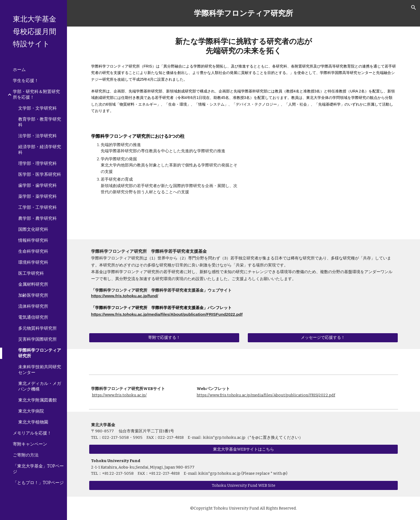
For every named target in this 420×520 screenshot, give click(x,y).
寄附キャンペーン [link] (30, 444)
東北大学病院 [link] (31, 411)
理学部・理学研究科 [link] (37, 163)
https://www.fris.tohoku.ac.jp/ (119, 395)
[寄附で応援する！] (164, 337)
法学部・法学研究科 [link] (37, 136)
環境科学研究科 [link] (33, 262)
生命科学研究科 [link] (33, 251)
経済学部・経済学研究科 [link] (40, 150)
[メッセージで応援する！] (323, 337)
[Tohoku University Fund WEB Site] (243, 485)
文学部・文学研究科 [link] (37, 108)
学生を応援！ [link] (26, 81)
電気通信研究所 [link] (33, 317)
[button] (414, 8)
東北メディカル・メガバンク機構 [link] (40, 386)
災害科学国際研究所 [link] (37, 339)
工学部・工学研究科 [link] (37, 207)
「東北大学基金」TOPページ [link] (38, 469)
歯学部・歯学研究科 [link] (37, 185)
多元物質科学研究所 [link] (37, 328)
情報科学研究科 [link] (33, 240)
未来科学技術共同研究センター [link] (40, 370)
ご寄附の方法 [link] (26, 455)
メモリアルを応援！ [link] (32, 433)
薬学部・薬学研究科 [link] (37, 196)
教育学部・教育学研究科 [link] (40, 122)
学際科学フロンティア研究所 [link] (40, 353)
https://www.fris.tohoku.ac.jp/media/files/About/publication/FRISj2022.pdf (266, 395)
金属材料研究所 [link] (33, 284)
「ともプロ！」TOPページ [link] (38, 483)
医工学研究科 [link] (31, 273)
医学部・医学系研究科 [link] (40, 174)
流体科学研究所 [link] (33, 306)
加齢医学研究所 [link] (33, 295)
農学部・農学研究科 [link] (37, 218)
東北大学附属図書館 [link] (37, 400)
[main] (243, 13)
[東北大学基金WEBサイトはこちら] (243, 449)
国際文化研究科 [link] (33, 229)
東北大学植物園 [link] (33, 422)
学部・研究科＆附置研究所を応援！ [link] (36, 94)
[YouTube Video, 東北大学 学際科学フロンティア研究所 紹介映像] (323, 182)
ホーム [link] (19, 70)
